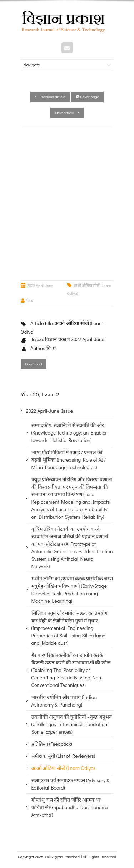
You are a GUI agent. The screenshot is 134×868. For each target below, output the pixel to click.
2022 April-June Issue (50, 411)
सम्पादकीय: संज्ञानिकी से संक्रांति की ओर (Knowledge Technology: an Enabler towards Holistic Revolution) (69, 433)
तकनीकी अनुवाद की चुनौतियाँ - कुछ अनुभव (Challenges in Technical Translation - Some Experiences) (72, 724)
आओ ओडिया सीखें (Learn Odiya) (63, 768)
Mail (67, 48)
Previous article (50, 96)
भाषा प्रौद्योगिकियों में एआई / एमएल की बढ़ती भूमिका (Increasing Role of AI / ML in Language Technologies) (69, 460)
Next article (67, 112)
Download (34, 364)
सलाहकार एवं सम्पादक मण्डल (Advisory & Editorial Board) (70, 784)
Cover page (88, 96)
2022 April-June (40, 285)
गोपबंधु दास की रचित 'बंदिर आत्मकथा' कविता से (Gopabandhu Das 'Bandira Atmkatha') (70, 807)
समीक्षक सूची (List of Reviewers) (63, 756)
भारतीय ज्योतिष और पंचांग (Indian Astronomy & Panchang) (64, 701)
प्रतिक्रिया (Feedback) (52, 744)
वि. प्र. (30, 301)
